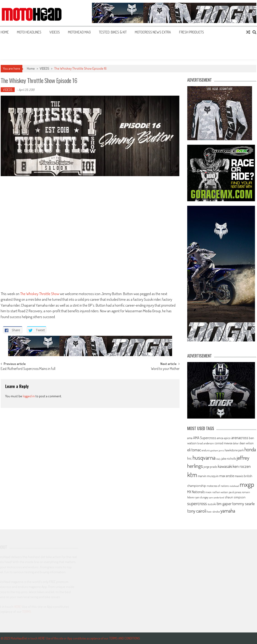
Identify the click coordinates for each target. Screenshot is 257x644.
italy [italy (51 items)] (218, 459)
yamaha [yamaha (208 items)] (228, 511)
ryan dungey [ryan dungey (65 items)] (201, 497)
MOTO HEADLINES (29, 32)
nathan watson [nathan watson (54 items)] (220, 492)
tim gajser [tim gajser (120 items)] (224, 504)
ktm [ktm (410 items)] (192, 475)
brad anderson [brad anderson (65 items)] (206, 443)
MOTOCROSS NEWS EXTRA (153, 32)
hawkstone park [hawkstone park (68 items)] (234, 450)
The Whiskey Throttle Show (40, 294)
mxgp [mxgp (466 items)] (247, 484)
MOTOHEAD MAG (79, 32)
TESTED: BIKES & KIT (113, 32)
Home (5, 32)
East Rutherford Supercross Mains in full (28, 369)
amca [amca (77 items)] (220, 438)
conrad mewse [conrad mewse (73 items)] (223, 443)
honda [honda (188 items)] (250, 449)
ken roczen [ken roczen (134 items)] (242, 466)
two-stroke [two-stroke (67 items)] (213, 511)
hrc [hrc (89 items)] (189, 458)
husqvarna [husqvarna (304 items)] (204, 457)
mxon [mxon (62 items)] (208, 492)
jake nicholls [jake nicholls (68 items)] (229, 458)
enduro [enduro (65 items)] (206, 450)
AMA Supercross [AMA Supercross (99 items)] (205, 438)
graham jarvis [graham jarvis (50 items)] (217, 450)
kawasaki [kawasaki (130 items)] (225, 466)
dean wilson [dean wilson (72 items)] (246, 443)
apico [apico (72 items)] (227, 438)
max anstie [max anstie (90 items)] (227, 476)
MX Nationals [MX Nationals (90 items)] (196, 492)
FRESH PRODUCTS (192, 32)
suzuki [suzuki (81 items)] (212, 504)
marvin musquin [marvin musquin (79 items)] (208, 476)
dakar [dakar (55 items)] (236, 443)
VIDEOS (55, 32)
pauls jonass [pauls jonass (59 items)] (235, 492)
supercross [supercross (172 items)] (197, 503)
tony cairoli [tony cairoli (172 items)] (197, 511)
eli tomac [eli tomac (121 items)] (194, 450)
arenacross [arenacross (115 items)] (240, 438)
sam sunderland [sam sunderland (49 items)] (216, 497)
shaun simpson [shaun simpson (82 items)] (235, 497)
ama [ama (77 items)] (190, 438)
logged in (29, 396)
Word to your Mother (165, 369)
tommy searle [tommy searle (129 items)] (244, 503)
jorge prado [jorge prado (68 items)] (210, 467)
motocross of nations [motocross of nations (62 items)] (218, 486)
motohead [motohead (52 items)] (234, 486)
